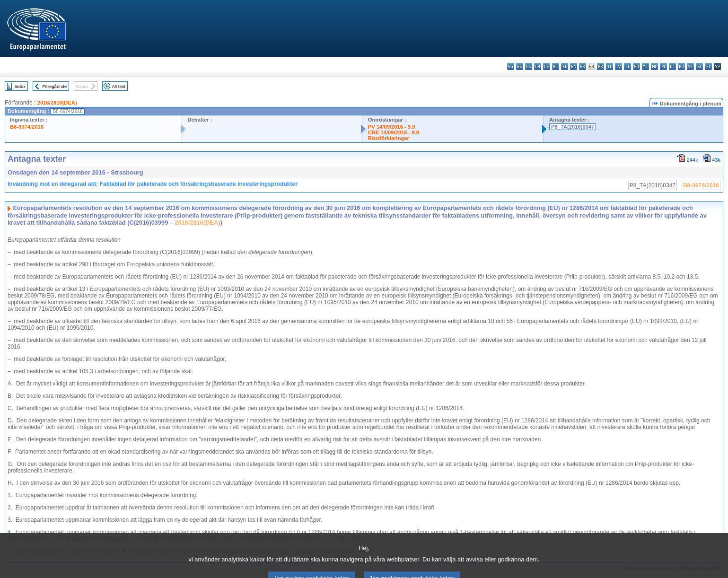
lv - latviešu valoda (618, 66)
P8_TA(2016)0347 (573, 127)
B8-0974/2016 (27, 127)
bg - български (511, 66)
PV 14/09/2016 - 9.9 (392, 127)
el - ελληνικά (565, 66)
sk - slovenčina (690, 66)
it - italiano (610, 66)
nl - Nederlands (654, 66)
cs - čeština (529, 66)
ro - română (681, 66)
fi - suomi (708, 66)
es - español (520, 66)
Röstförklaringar (389, 138)
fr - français (583, 66)
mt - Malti (645, 66)
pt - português (672, 66)
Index (20, 86)
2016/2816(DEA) (57, 103)
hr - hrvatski (601, 66)
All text (118, 86)
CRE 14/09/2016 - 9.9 (394, 132)
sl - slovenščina (699, 66)
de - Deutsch (547, 66)
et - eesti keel (556, 66)
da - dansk (538, 66)
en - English (574, 66)
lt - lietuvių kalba (627, 66)
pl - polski (663, 66)
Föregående (55, 86)
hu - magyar (636, 66)
